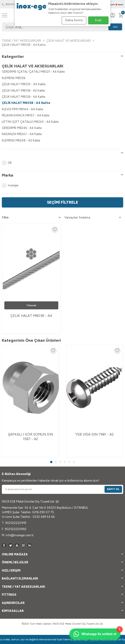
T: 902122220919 (14, 523)
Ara (115, 27)
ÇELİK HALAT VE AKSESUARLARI (69, 41)
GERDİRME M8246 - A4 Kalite (22, 128)
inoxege (10, 185)
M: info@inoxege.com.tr (18, 535)
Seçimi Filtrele (62, 202)
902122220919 (11, 4)
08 (7, 163)
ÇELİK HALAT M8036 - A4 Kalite (23, 97)
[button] (51, 462)
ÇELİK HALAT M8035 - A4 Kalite (24, 84)
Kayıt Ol (113, 489)
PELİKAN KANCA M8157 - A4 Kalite (26, 115)
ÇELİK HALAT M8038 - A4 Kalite (26, 103)
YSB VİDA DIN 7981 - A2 (94, 434)
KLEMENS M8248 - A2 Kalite (21, 140)
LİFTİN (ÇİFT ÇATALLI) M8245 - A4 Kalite (30, 122)
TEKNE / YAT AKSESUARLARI (21, 41)
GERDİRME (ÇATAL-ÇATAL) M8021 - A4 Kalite (33, 72)
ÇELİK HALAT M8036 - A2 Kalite (23, 91)
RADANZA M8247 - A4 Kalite (22, 134)
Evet (98, 20)
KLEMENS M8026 (14, 78)
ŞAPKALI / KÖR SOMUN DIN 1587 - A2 (31, 437)
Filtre (31, 218)
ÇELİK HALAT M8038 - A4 (31, 316)
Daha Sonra (74, 20)
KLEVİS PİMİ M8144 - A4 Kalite (22, 109)
